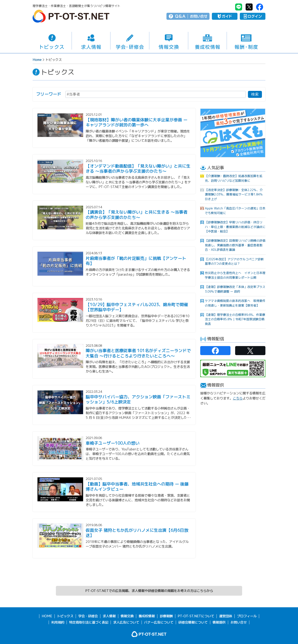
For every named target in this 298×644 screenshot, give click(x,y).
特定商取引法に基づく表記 (89, 622)
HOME (47, 616)
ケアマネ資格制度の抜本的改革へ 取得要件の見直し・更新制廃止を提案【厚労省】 (235, 303)
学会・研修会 (130, 41)
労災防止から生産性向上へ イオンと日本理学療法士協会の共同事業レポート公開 (235, 275)
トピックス (52, 41)
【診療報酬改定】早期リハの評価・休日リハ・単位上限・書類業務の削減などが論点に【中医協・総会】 (235, 227)
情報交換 (169, 41)
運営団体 (226, 616)
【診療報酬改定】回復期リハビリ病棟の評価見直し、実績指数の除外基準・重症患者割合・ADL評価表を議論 (235, 245)
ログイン (253, 16)
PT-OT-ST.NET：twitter (249, 7)
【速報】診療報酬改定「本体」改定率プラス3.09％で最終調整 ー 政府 (235, 289)
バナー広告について (159, 622)
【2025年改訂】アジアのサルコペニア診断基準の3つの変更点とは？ (234, 261)
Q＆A (180, 16)
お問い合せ (199, 16)
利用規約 (58, 622)
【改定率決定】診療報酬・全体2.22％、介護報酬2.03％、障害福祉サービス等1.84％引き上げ (234, 194)
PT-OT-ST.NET (71, 16)
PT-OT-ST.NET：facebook (260, 7)
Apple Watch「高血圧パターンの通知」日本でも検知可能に (235, 210)
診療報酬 (166, 616)
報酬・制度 (246, 41)
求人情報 (91, 41)
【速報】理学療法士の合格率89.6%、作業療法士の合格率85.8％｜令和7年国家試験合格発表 (235, 319)
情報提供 (219, 622)
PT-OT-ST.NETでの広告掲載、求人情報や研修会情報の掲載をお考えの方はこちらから (149, 591)
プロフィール (247, 616)
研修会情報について (193, 622)
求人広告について (126, 622)
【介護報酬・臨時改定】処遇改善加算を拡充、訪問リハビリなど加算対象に (234, 178)
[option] (233, 133)
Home (37, 60)
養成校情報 (208, 41)
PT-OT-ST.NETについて (196, 616)
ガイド (225, 16)
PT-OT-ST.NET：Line (239, 7)
